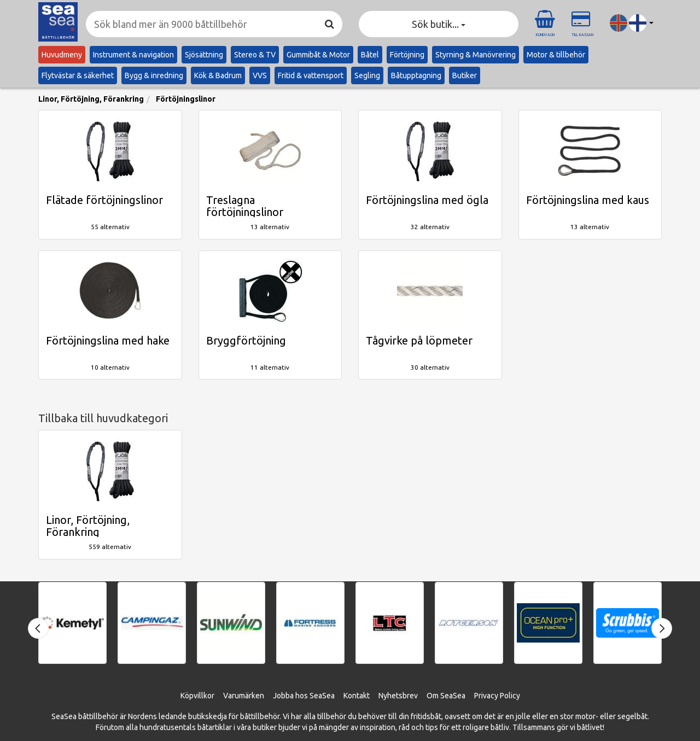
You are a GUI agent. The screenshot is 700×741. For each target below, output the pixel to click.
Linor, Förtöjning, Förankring (91, 99)
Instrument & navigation (133, 55)
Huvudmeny (62, 55)
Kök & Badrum (218, 75)
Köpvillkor (197, 696)
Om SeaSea (446, 696)
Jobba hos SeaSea (304, 696)
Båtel (370, 55)
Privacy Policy (497, 696)
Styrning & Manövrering (476, 55)
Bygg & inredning (154, 75)
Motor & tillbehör (556, 55)
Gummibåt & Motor (318, 55)
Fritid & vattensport (311, 75)
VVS (260, 75)
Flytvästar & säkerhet (78, 75)
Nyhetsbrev (398, 696)
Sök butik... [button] (439, 24)
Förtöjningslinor (186, 99)
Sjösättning (204, 55)
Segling (367, 75)
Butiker (465, 75)
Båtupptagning (416, 75)
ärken (255, 696)
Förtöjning (407, 55)
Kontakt (357, 696)
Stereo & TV (255, 55)
